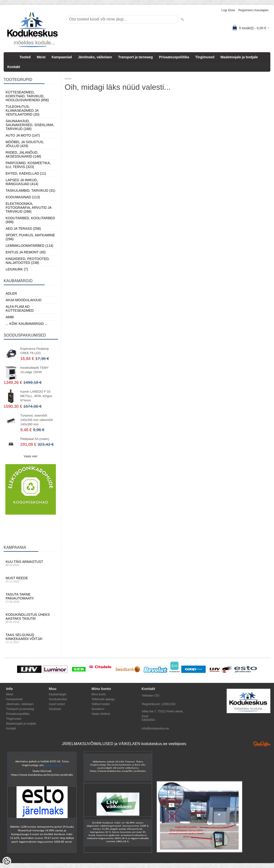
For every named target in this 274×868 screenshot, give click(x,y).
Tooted (25, 57)
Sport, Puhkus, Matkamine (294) (30, 237)
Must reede (30, 579)
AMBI (10, 317)
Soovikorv (98, 709)
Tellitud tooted (101, 704)
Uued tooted (57, 704)
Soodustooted (58, 699)
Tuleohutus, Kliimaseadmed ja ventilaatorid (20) (23, 110)
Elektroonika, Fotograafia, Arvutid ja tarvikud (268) (29, 208)
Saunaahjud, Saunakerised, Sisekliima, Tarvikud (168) (30, 125)
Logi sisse (228, 10)
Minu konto (99, 694)
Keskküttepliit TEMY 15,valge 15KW (34, 370)
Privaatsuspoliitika (174, 57)
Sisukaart (55, 709)
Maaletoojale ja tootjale (239, 57)
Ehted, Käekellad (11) (26, 173)
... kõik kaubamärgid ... (27, 324)
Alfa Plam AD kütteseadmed (20, 309)
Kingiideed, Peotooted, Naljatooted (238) (28, 261)
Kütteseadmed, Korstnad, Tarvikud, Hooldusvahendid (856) (27, 96)
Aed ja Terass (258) (23, 229)
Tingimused (205, 57)
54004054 (148, 720)
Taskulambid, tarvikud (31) (30, 190)
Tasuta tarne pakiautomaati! (30, 598)
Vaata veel (30, 456)
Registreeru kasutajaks (254, 10)
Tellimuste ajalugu (103, 699)
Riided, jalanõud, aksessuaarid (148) (23, 154)
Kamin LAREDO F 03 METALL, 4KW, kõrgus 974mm (36, 396)
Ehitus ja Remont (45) (26, 252)
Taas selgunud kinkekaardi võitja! (30, 638)
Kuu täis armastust (30, 563)
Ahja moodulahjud (24, 300)
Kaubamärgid (57, 694)
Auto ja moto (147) (23, 135)
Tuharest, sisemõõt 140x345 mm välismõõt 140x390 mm (37, 420)
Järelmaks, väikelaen (95, 57)
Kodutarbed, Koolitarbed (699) (30, 220)
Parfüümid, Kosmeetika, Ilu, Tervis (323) (28, 165)
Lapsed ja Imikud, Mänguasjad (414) (22, 182)
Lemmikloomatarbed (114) (30, 246)
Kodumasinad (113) (23, 197)
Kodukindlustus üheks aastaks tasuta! (30, 618)
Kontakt (14, 67)
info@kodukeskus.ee (155, 728)
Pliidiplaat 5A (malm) (35, 439)
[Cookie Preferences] (7, 861)
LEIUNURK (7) (17, 269)
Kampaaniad (62, 57)
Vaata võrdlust (101, 714)
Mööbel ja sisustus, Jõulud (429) (25, 144)
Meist (41, 57)
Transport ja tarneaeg (135, 57)
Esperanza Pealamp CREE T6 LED (35, 351)
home (68, 79)
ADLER (11, 293)
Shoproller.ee (262, 744)
